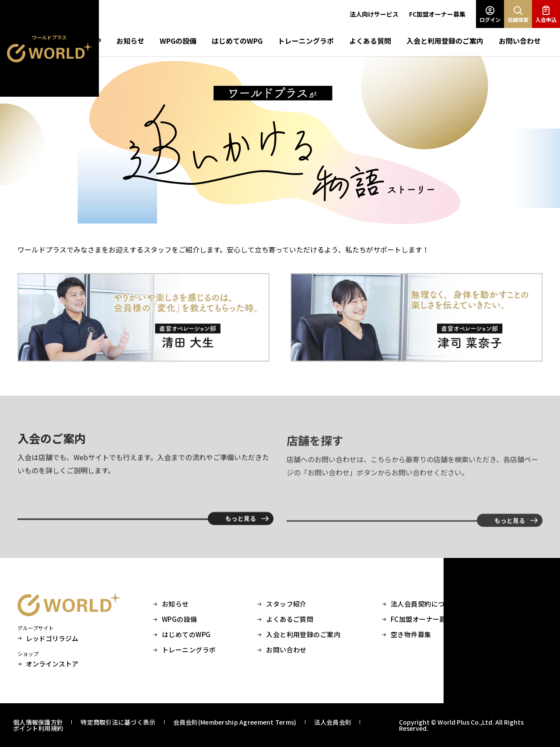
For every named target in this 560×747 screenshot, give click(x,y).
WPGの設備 (178, 41)
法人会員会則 (333, 722)
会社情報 (522, 604)
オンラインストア (48, 664)
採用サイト (525, 619)
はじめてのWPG (237, 41)
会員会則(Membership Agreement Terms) (235, 722)
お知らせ (130, 41)
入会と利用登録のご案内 (445, 41)
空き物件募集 (411, 635)
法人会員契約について (425, 604)
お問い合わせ (520, 41)
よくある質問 (370, 41)
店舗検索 (518, 14)
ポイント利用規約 (38, 728)
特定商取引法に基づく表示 (118, 722)
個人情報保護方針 (38, 722)
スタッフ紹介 (286, 604)
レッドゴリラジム (48, 638)
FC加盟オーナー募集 (437, 14)
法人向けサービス (374, 14)
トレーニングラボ (306, 41)
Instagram (525, 635)
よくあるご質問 (290, 619)
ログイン (490, 14)
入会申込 (546, 14)
